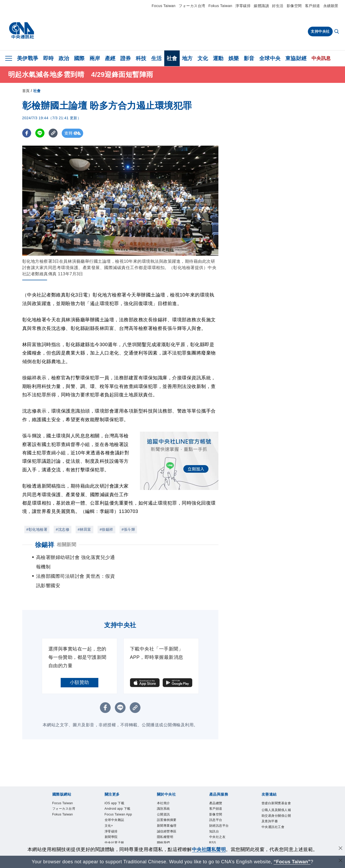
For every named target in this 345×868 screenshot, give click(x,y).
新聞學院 (112, 829)
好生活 (278, 6)
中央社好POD (117, 842)
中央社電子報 (116, 835)
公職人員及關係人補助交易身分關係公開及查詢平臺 (277, 804)
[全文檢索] (337, 32)
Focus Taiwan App (117, 801)
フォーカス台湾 (192, 6)
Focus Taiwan (164, 6)
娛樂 (234, 58)
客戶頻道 (313, 6)
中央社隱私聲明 (209, 849)
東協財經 (296, 58)
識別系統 (165, 791)
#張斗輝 (128, 529)
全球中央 (270, 58)
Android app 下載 (120, 791)
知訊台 (215, 816)
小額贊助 (80, 664)
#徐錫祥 (106, 529)
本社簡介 (165, 785)
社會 (172, 58)
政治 (64, 58)
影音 (249, 58)
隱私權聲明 (166, 823)
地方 (187, 58)
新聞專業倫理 (168, 810)
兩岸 (95, 58)
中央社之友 (219, 823)
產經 (110, 58)
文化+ (110, 816)
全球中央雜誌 (116, 810)
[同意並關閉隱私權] (341, 849)
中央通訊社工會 (275, 817)
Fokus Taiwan (220, 6)
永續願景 (331, 6)
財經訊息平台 (221, 810)
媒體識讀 (261, 6)
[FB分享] (27, 133)
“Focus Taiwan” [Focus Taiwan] (292, 862)
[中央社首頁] (22, 31)
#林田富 (84, 529)
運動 (218, 58)
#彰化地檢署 (37, 529)
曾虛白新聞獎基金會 (277, 788)
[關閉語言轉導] (341, 861)
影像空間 (294, 6)
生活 (157, 58)
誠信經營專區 (168, 816)
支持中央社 (320, 31)
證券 (126, 58)
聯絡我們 (165, 829)
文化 (203, 58)
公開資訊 (165, 797)
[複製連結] (53, 133)
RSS (213, 829)
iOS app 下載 (116, 785)
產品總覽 (217, 785)
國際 (79, 58)
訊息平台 (217, 804)
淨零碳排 (243, 6)
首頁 (26, 91)
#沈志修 (63, 529)
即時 (49, 58)
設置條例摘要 (168, 804)
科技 (141, 58)
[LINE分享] (40, 133)
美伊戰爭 (28, 58)
